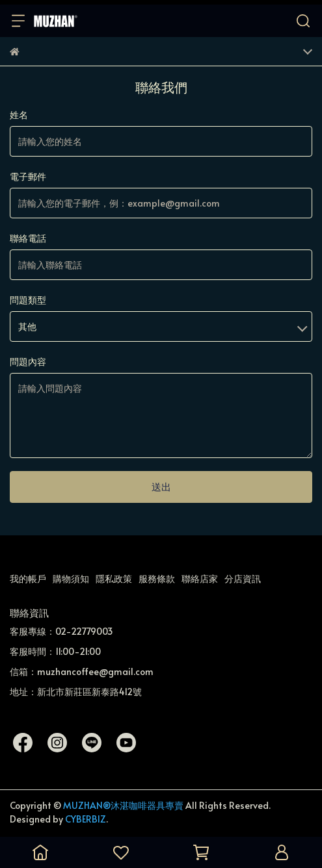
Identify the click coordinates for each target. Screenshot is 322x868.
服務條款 (157, 579)
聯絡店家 (200, 579)
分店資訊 (243, 579)
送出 (161, 486)
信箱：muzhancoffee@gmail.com (82, 671)
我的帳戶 (28, 579)
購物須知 (71, 579)
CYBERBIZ (86, 819)
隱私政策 (114, 579)
